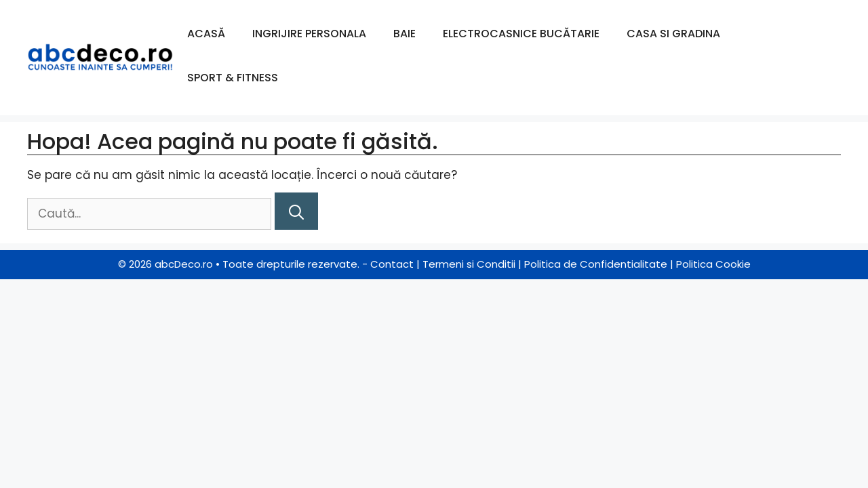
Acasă (206, 34)
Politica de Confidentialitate (596, 264)
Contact (392, 264)
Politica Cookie (713, 264)
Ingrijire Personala (309, 34)
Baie (405, 34)
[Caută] (296, 211)
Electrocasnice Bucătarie (521, 34)
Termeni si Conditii (469, 264)
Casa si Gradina (673, 34)
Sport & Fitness (233, 78)
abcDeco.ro (184, 264)
